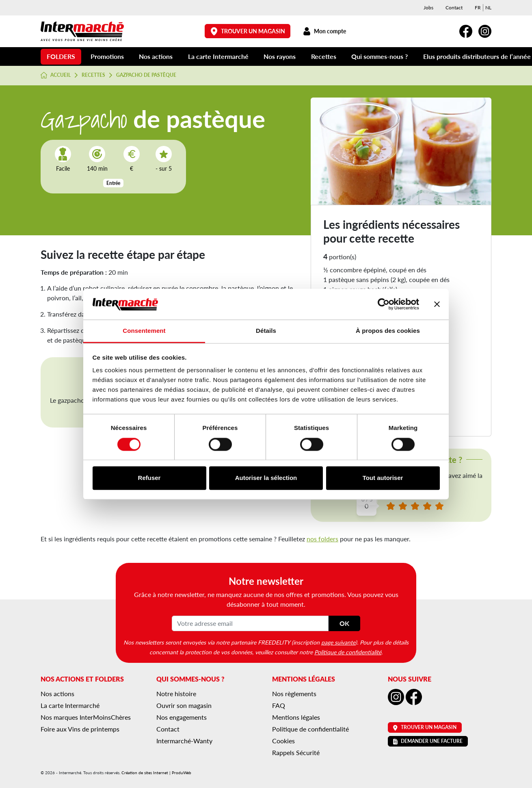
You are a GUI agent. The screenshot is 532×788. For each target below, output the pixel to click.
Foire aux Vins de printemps (80, 729)
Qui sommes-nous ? (380, 56)
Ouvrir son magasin (184, 705)
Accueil (56, 75)
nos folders (322, 539)
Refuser (149, 478)
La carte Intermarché (218, 56)
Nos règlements (294, 694)
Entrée (113, 183)
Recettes (324, 56)
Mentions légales (296, 717)
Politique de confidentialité (348, 652)
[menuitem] (478, 8)
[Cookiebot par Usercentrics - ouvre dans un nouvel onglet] (384, 304)
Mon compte (324, 31)
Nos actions (156, 56)
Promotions (107, 56)
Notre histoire (176, 694)
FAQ (279, 705)
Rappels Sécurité (296, 752)
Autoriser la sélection (266, 478)
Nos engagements (182, 717)
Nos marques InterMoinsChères (86, 717)
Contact (454, 8)
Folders (61, 56)
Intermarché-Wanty (184, 741)
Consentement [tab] (144, 331)
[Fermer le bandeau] (437, 304)
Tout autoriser (383, 478)
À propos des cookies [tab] (388, 331)
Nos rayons (280, 56)
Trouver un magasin (248, 31)
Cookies (283, 741)
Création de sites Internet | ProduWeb (156, 773)
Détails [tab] (266, 331)
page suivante (338, 642)
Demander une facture (428, 741)
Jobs (428, 8)
